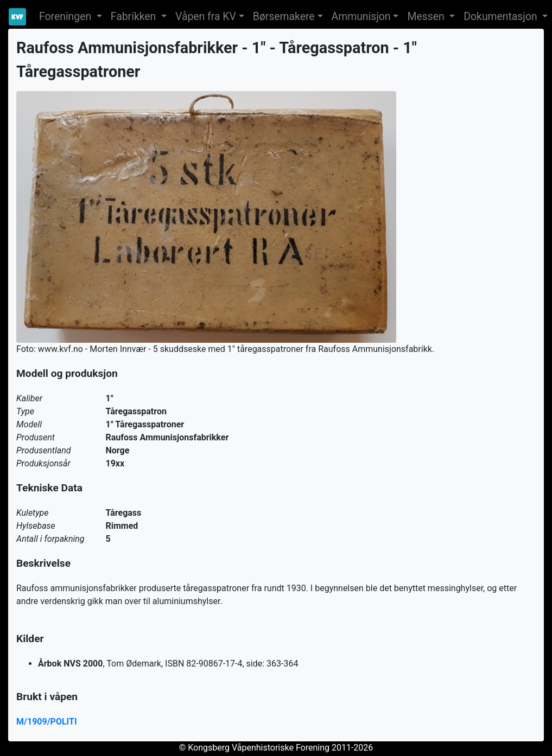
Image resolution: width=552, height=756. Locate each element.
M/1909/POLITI (47, 722)
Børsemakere (284, 17)
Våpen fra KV (206, 17)
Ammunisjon (361, 17)
